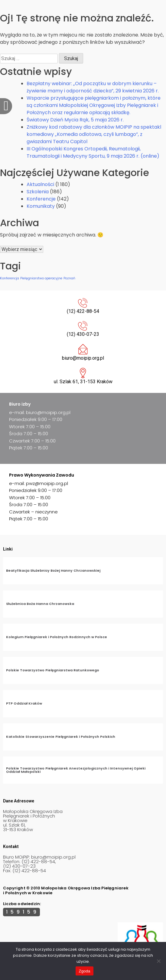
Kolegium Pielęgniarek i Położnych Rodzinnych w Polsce (57, 637)
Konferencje (41, 199)
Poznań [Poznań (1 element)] (69, 278)
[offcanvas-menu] (6, 106)
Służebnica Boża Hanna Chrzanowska (40, 604)
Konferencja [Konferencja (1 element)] (10, 278)
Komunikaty (41, 206)
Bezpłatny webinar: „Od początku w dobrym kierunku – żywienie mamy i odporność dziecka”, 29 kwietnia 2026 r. (93, 87)
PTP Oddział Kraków (24, 703)
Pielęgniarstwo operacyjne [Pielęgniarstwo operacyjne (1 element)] (41, 278)
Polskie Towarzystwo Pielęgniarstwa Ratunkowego (53, 670)
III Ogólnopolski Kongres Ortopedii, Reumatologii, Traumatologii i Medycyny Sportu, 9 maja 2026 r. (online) (93, 152)
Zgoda (84, 971)
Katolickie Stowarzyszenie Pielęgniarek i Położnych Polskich (61, 737)
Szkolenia (38, 192)
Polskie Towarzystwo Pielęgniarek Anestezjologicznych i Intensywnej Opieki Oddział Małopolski (76, 770)
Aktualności (40, 184)
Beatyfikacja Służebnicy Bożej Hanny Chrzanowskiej (53, 570)
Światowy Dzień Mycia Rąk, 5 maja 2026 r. (75, 120)
